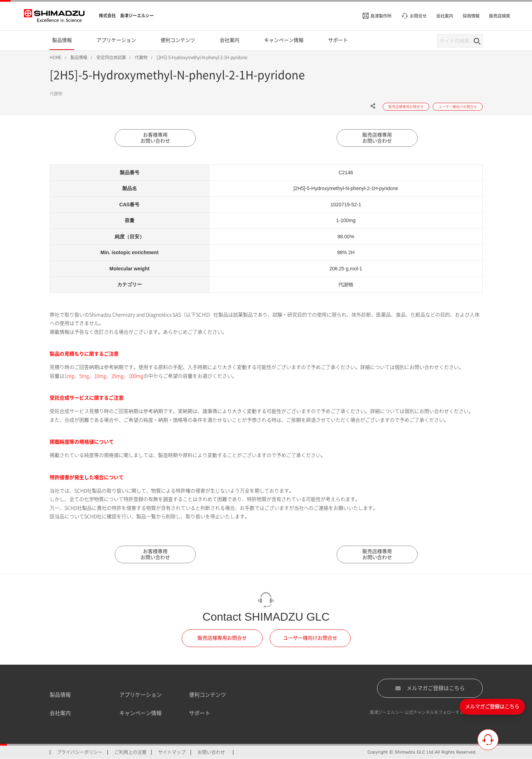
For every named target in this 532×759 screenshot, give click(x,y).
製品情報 (60, 695)
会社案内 (60, 713)
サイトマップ (172, 752)
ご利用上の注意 (130, 752)
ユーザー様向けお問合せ (310, 638)
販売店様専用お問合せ (222, 638)
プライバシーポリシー (80, 752)
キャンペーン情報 (140, 713)
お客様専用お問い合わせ (155, 138)
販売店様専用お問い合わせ (377, 138)
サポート (200, 713)
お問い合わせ (211, 752)
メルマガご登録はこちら (430, 688)
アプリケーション (140, 695)
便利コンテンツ (208, 695)
